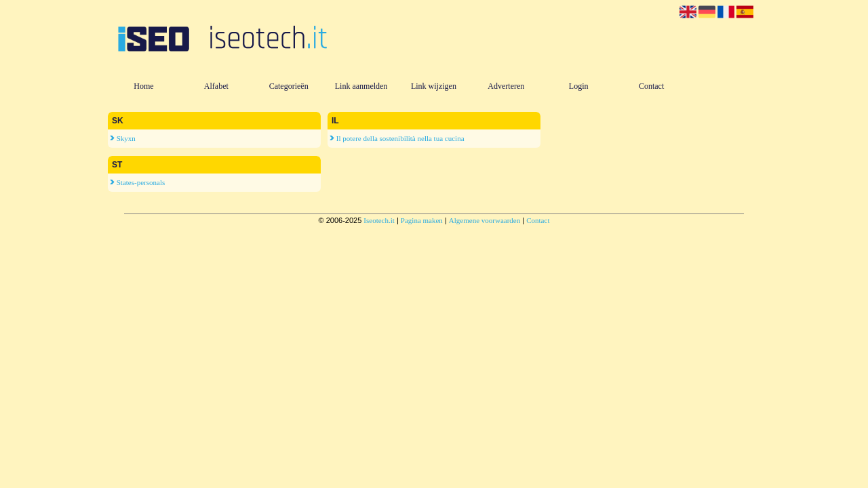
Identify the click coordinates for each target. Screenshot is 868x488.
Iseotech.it (379, 220)
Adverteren (506, 86)
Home (143, 86)
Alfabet (216, 86)
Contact (651, 86)
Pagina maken (422, 220)
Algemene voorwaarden (485, 220)
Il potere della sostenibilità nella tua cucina (397, 138)
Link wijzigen (434, 86)
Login (579, 86)
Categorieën (289, 86)
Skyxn (123, 138)
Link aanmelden (361, 86)
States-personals (137, 182)
